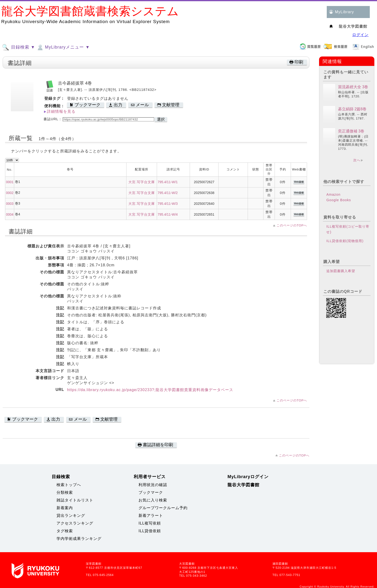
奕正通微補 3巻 (351, 131)
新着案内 (65, 508)
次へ (357, 160)
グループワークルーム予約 (163, 508)
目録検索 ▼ (19, 47)
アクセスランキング (75, 523)
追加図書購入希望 (341, 271)
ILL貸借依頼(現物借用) (345, 241)
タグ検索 (65, 531)
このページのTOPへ (292, 225)
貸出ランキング (71, 516)
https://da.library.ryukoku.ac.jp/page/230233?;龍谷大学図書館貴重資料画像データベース (150, 390)
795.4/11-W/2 (168, 193)
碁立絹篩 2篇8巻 (352, 109)
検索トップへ (69, 485)
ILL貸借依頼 (150, 531)
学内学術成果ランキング (79, 539)
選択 (161, 119)
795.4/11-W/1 (168, 182)
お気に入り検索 (153, 500)
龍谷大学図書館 (243, 485)
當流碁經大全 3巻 (353, 87)
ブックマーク (151, 492)
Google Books (339, 200)
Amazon (333, 194)
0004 (10, 214)
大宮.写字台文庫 (142, 182)
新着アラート (151, 516)
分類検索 (65, 492)
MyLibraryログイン (248, 477)
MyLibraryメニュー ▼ (63, 47)
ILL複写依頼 (150, 523)
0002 (10, 193)
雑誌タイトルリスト (75, 500)
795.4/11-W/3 (168, 204)
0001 (10, 182)
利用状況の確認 (153, 485)
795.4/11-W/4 (168, 214)
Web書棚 (299, 182)
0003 (10, 204)
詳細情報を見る (61, 111)
